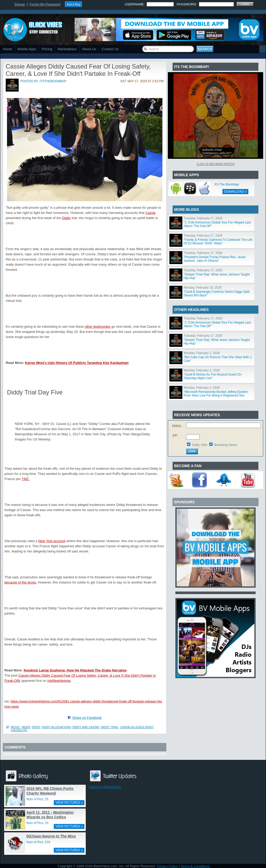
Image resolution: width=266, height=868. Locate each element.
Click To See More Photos (215, 164)
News (26, 727)
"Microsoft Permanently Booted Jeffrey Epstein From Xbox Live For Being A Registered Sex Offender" (216, 395)
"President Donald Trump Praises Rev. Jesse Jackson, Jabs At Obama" (215, 259)
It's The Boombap (227, 184)
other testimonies (98, 327)
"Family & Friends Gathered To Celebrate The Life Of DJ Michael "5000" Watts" (218, 242)
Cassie (150, 213)
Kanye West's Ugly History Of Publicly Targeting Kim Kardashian (77, 363)
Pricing (47, 49)
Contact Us (110, 49)
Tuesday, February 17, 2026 (203, 218)
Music (15, 727)
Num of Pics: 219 (38, 842)
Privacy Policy (167, 866)
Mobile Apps (27, 49)
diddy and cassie (86, 727)
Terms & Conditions (195, 866)
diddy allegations (56, 727)
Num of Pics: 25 (37, 799)
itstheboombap (53, 81)
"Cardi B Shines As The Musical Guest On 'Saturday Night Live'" (213, 376)
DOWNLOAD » (235, 192)
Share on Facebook (87, 718)
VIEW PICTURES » (69, 803)
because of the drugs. (21, 582)
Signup (20, 4)
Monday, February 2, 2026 (202, 353)
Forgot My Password (45, 4)
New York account (52, 541)
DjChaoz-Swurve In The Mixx (51, 836)
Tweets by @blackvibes (105, 787)
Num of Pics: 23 (37, 823)
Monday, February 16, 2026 (203, 288)
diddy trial (110, 727)
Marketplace (67, 49)
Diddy (66, 218)
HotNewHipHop (59, 681)
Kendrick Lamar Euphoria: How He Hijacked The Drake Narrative (75, 670)
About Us (89, 49)
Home (8, 49)
